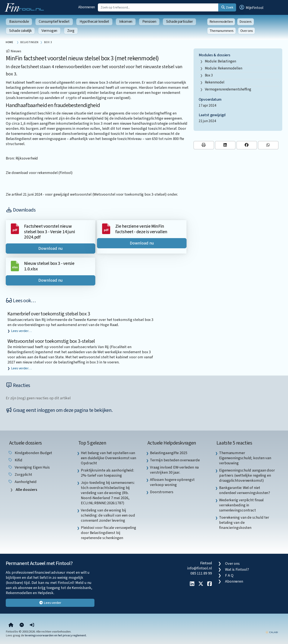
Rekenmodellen (221, 22)
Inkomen (126, 22)
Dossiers (246, 22)
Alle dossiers (26, 490)
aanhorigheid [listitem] (22, 482)
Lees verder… (21, 331)
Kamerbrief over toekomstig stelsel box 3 (49, 314)
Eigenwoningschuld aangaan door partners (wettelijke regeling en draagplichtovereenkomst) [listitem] (247, 475)
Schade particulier (179, 22)
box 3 (209, 75)
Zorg (71, 31)
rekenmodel (215, 82)
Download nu (50, 249)
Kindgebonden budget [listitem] (30, 453)
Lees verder (50, 603)
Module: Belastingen (220, 61)
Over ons (247, 31)
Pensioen (149, 22)
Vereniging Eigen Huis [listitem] (29, 467)
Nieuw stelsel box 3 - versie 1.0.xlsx (49, 266)
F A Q (229, 575)
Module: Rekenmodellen (224, 68)
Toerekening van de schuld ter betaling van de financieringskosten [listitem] (244, 523)
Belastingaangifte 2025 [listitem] (169, 453)
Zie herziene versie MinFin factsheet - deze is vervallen (141, 229)
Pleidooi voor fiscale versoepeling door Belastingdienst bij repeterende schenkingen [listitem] (108, 533)
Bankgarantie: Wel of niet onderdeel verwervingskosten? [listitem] (245, 490)
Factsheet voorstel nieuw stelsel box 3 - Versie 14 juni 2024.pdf (49, 232)
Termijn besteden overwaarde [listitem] (175, 460)
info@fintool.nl (200, 568)
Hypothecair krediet (94, 22)
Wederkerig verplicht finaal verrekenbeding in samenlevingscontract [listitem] (241, 505)
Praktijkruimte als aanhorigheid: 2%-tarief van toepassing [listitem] (107, 473)
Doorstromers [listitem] (162, 492)
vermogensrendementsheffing (228, 89)
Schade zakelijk (20, 31)
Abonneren (87, 7)
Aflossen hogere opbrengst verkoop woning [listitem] (172, 482)
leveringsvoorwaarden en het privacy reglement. (56, 635)
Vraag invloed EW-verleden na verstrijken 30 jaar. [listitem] (174, 470)
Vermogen (49, 31)
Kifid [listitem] (15, 460)
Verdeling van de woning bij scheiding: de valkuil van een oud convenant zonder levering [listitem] (108, 515)
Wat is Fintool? (237, 569)
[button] (251, 7)
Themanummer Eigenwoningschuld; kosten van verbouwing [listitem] (245, 458)
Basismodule (19, 22)
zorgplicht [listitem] (20, 475)
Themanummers (222, 31)
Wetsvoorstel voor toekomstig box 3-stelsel (51, 341)
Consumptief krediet (54, 22)
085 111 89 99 (201, 573)
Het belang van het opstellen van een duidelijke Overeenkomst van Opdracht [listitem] (108, 458)
